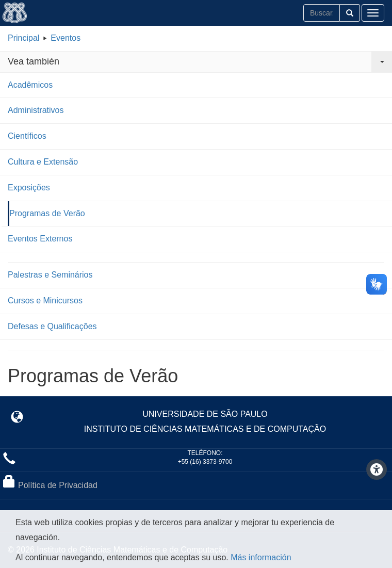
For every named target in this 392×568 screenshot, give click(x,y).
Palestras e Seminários (50, 275)
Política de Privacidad (58, 485)
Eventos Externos (40, 239)
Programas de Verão (47, 213)
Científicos (27, 136)
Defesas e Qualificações (52, 326)
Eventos (66, 38)
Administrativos (36, 110)
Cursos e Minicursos (45, 301)
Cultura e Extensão (43, 162)
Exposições (29, 188)
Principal (23, 38)
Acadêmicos (30, 85)
